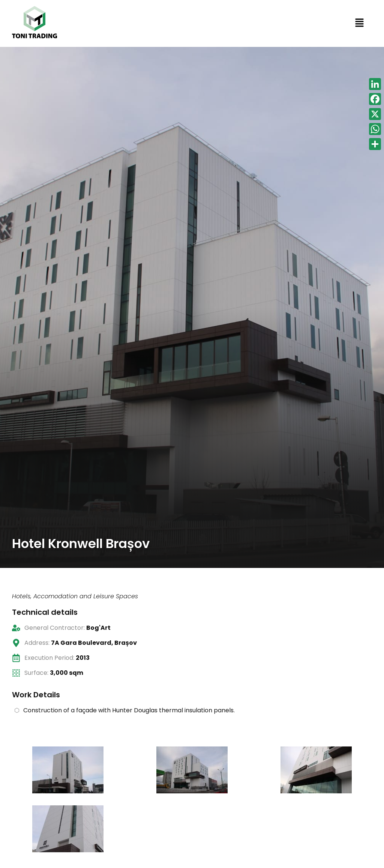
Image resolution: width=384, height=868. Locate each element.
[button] (359, 24)
